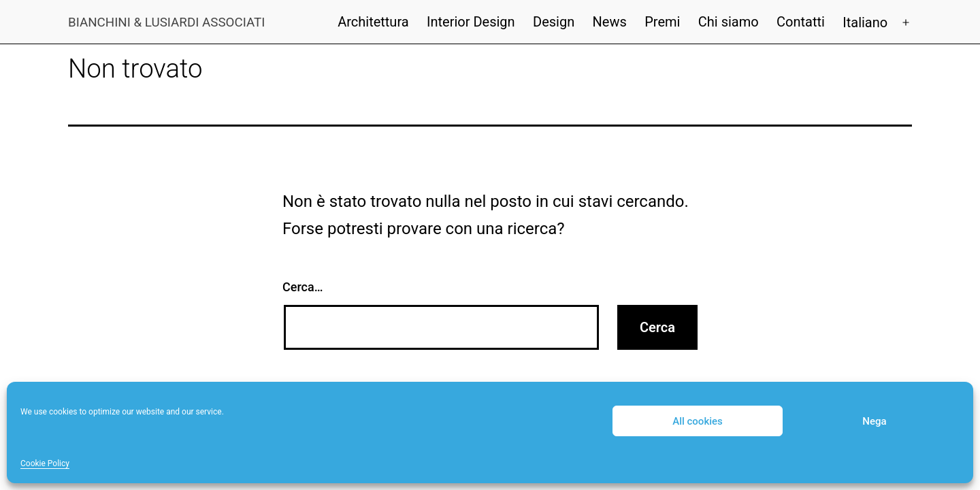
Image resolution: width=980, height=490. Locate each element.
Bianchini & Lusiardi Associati (166, 22)
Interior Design (471, 22)
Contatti (801, 22)
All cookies (698, 421)
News (610, 22)
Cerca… (303, 287)
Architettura (373, 22)
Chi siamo (729, 22)
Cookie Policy (45, 463)
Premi (662, 22)
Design (554, 22)
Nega (874, 421)
